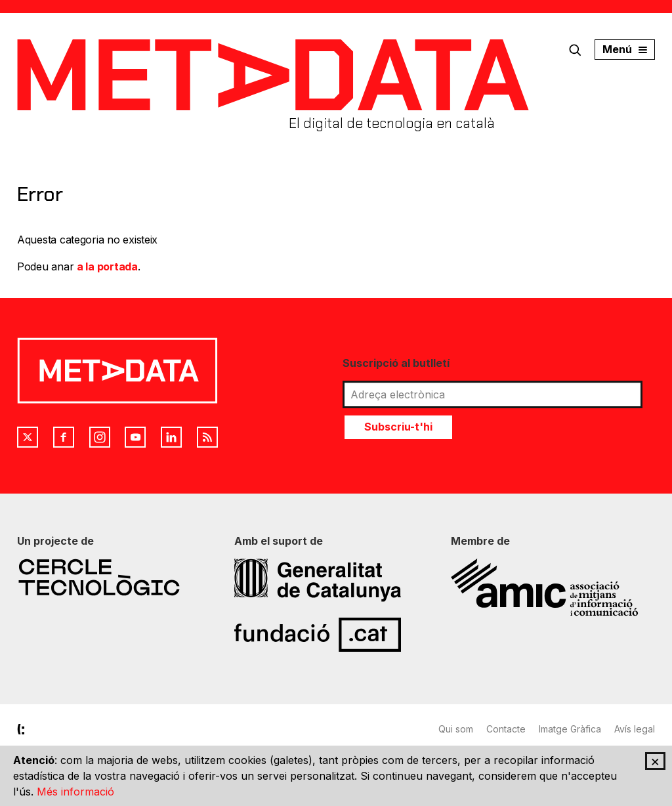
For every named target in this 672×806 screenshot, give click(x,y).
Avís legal (635, 729)
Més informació (75, 792)
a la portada (107, 266)
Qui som (456, 729)
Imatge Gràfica (570, 729)
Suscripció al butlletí (396, 363)
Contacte (506, 729)
